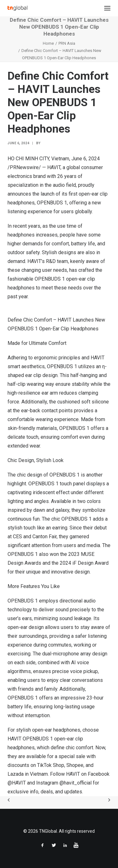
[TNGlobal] (17, 8)
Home (48, 43)
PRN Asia (67, 43)
